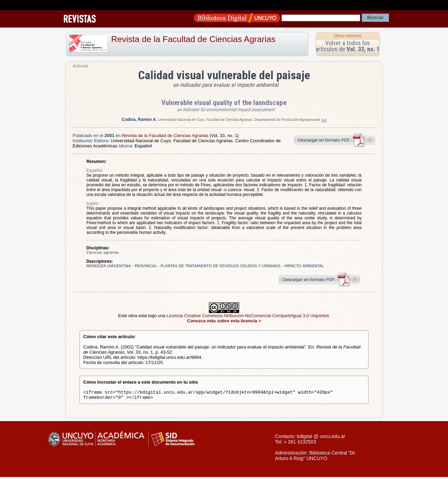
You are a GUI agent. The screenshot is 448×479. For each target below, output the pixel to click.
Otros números (347, 36)
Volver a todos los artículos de (348, 46)
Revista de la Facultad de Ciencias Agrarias (193, 39)
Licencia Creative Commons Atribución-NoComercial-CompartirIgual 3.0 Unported (248, 316)
